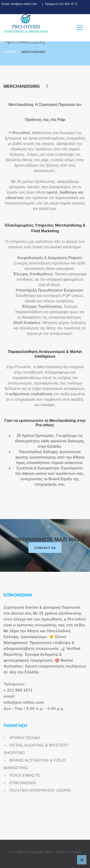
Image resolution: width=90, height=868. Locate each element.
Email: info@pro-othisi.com (19, 4)
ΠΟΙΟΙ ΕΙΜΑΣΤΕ (25, 775)
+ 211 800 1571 (18, 690)
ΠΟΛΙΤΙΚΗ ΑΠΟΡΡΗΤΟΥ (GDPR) (40, 790)
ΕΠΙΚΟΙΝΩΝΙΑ (23, 783)
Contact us (45, 548)
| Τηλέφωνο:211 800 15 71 (59, 4)
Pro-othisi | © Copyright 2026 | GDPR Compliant (45, 852)
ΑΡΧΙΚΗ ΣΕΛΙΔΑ (25, 738)
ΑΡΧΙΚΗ (10, 52)
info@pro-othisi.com (24, 702)
